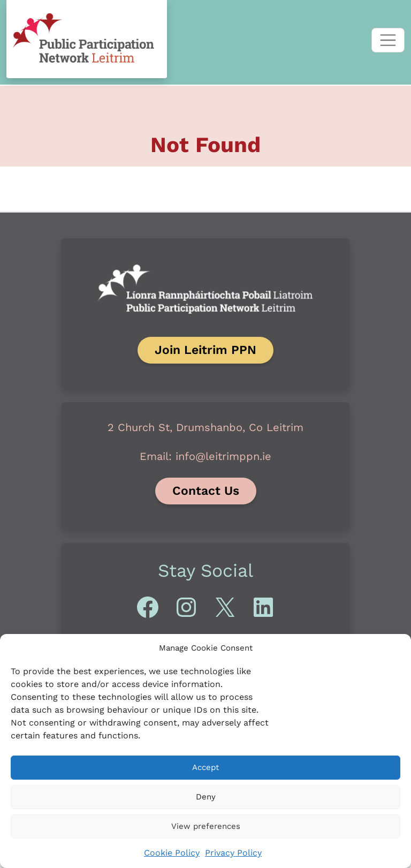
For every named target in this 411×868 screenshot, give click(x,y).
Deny (206, 797)
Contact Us (206, 491)
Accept (205, 767)
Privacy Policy (233, 853)
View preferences (206, 826)
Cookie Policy (172, 853)
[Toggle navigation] (388, 40)
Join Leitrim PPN (205, 350)
